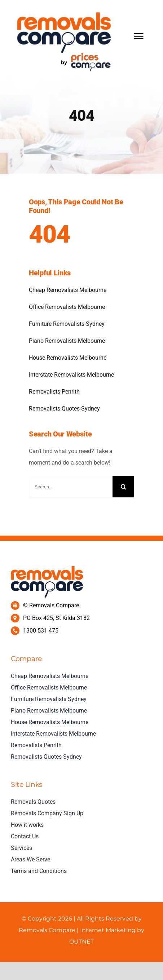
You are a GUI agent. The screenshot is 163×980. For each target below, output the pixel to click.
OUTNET (81, 942)
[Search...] (71, 487)
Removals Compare (48, 930)
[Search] (123, 487)
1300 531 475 (41, 631)
